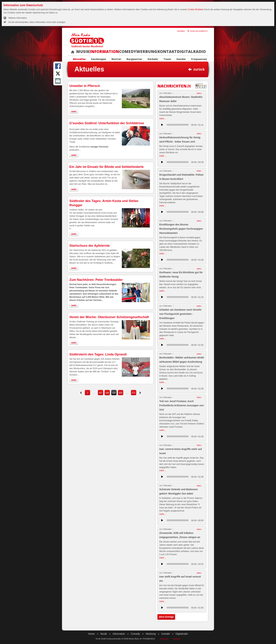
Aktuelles (79, 59)
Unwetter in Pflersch (85, 86)
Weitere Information (18, 18)
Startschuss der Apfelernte (90, 246)
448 (107, 393)
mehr (74, 112)
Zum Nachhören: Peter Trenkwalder (96, 280)
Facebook (176, 639)
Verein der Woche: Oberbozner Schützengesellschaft (109, 317)
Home (91, 634)
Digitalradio (191, 51)
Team (167, 59)
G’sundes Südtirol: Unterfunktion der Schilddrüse (107, 123)
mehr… (163, 119)
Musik (83, 51)
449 (114, 393)
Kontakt (167, 51)
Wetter (116, 59)
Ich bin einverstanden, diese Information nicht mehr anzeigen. (37, 22)
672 (134, 393)
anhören (162, 125)
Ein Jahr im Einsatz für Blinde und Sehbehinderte (106, 167)
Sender (181, 59)
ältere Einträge (166, 617)
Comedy (128, 51)
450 (121, 393)
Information (104, 51)
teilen (199, 93)
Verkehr (153, 59)
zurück (199, 69)
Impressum (164, 639)
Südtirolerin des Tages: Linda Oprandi (98, 354)
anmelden (181, 31)
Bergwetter (134, 59)
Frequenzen (199, 59)
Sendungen (99, 59)
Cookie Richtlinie (196, 10)
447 (101, 393)
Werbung (147, 51)
